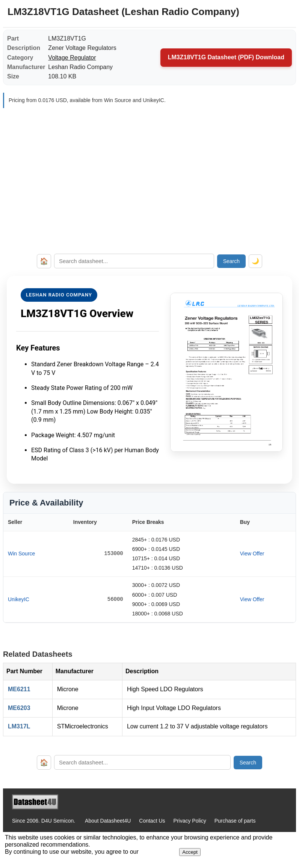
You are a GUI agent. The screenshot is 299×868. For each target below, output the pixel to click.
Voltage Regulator (72, 58)
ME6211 (19, 689)
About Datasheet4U (108, 821)
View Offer (252, 554)
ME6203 (19, 708)
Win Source (21, 554)
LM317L (19, 726)
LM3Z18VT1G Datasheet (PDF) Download (226, 57)
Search (231, 261)
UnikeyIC (19, 599)
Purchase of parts (235, 821)
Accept (190, 852)
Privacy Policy (190, 821)
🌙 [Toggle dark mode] (255, 261)
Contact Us (152, 821)
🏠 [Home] (44, 261)
